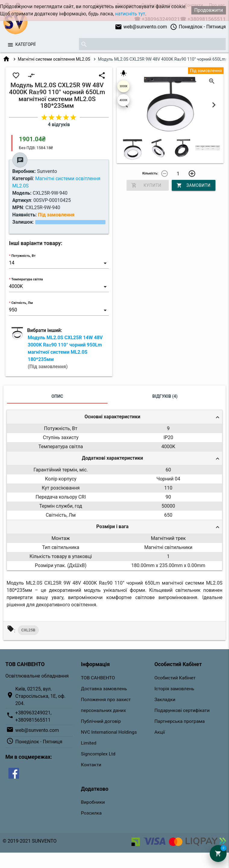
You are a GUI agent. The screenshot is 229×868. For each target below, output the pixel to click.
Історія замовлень (174, 689)
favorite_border (16, 75)
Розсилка (91, 813)
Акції (160, 732)
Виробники (93, 802)
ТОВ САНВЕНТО (98, 678)
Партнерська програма (179, 721)
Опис (57, 396)
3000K (124, 86)
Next (214, 105)
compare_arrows (31, 75)
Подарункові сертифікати (182, 710)
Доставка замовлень (104, 689)
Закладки (165, 700)
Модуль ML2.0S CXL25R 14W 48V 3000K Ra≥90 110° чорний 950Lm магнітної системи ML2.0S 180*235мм (65, 352)
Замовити (194, 185)
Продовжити (209, 10)
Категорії (25, 44)
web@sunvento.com (141, 27)
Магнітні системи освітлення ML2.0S (54, 59)
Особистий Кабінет (175, 678)
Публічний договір (101, 721)
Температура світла (27, 279)
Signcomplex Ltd (98, 754)
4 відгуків (59, 124)
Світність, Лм (22, 303)
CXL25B (28, 630)
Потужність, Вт (24, 256)
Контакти (91, 765)
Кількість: (150, 173)
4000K (124, 100)
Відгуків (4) (165, 396)
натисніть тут (130, 14)
